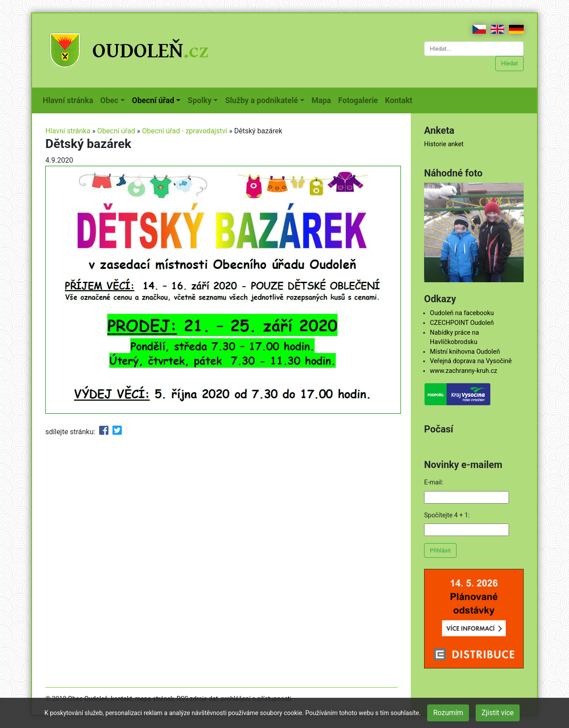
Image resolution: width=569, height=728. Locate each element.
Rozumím (448, 713)
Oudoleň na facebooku (462, 313)
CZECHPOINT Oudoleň (462, 323)
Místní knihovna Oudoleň (465, 352)
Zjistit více (497, 713)
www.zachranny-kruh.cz (463, 371)
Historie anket (444, 144)
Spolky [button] (200, 100)
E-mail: (434, 482)
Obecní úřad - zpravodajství (185, 131)
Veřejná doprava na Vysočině (471, 361)
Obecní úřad (116, 131)
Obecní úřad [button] (153, 100)
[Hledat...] (474, 49)
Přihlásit (440, 550)
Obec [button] (110, 100)
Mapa (323, 100)
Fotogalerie (360, 100)
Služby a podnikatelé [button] (261, 100)
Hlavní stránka (70, 100)
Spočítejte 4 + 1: (447, 515)
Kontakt (400, 100)
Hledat (509, 63)
